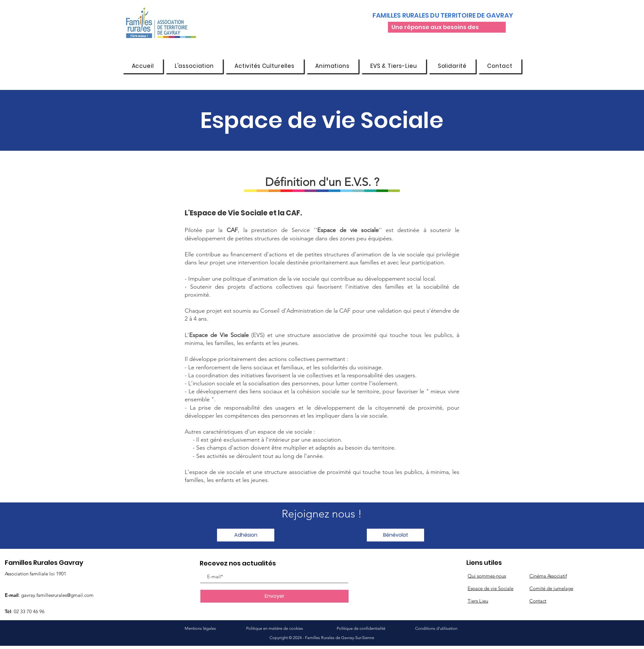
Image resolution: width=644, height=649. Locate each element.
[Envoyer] (274, 596)
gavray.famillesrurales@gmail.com (57, 595)
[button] (194, 66)
